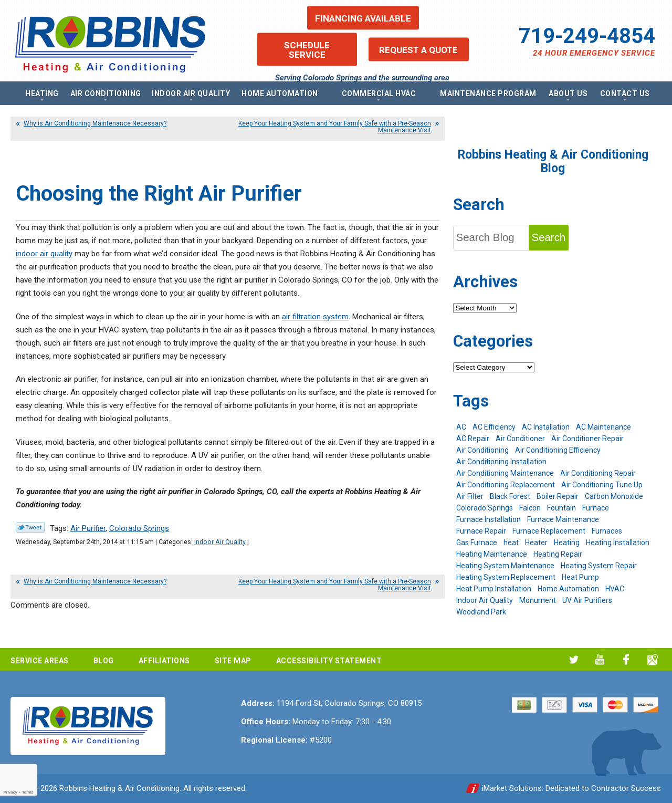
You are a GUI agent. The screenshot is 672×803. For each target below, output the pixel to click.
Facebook (626, 659)
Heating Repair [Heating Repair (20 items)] (558, 554)
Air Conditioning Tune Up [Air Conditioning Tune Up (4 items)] (602, 485)
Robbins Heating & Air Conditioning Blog (553, 161)
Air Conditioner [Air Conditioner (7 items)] (520, 439)
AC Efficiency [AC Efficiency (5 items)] (494, 427)
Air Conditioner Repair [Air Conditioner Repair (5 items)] (587, 439)
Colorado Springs (139, 528)
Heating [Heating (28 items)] (567, 543)
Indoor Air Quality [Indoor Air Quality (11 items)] (485, 600)
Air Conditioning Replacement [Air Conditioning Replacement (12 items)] (506, 485)
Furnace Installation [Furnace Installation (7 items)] (489, 519)
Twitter (574, 659)
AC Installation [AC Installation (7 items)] (546, 427)
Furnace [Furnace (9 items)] (596, 508)
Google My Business (652, 659)
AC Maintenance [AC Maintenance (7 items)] (603, 427)
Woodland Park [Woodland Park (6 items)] (481, 612)
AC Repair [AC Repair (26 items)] (473, 439)
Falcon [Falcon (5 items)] (530, 508)
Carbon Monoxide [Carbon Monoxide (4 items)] (614, 496)
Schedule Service (307, 49)
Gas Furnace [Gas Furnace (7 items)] (477, 543)
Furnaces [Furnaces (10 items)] (607, 531)
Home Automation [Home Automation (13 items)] (568, 589)
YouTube (600, 659)
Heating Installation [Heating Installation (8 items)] (618, 543)
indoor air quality (44, 254)
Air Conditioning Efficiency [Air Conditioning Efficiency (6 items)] (558, 450)
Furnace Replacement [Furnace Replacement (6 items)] (549, 531)
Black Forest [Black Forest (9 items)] (510, 496)
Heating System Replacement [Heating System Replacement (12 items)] (506, 577)
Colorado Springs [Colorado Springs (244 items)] (485, 508)
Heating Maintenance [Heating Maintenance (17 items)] (492, 554)
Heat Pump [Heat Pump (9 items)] (580, 577)
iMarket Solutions (512, 788)
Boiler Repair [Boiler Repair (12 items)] (558, 496)
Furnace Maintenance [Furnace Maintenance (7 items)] (563, 519)
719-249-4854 (587, 36)
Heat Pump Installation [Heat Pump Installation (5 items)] (494, 589)
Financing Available (363, 18)
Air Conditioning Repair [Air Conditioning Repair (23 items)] (598, 473)
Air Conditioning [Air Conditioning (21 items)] (482, 450)
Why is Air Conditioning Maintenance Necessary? (95, 123)
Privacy (10, 792)
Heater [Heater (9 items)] (536, 543)
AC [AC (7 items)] (461, 427)
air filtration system (315, 317)
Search (549, 237)
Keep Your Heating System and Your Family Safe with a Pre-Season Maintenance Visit (335, 127)
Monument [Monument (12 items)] (538, 600)
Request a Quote (418, 49)
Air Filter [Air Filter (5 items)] (470, 496)
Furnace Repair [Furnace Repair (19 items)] (481, 531)
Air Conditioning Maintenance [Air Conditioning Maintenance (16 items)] (505, 473)
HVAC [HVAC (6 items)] (615, 589)
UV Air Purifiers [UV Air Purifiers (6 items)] (587, 600)
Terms (28, 792)
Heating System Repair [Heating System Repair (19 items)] (599, 566)
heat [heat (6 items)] (511, 543)
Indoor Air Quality (220, 542)
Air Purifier (88, 528)
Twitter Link (30, 527)
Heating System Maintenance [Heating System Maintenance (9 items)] (505, 566)
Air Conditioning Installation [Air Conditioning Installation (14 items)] (501, 462)
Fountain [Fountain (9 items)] (561, 508)
